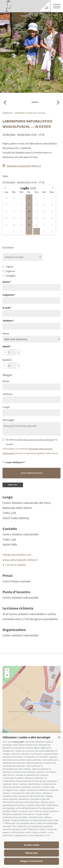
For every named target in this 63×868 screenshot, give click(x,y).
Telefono (8, 321)
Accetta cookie (32, 845)
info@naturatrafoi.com (17, 555)
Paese (6, 333)
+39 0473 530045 (15, 565)
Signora (10, 271)
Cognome (8, 295)
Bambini (7, 360)
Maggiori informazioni (32, 861)
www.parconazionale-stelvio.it (22, 166)
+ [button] (7, 670)
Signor (10, 267)
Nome (6, 282)
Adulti (6, 346)
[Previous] (5, 102)
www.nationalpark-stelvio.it (20, 560)
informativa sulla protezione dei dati (35, 440)
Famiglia (11, 276)
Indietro (13, 485)
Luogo (6, 407)
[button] (59, 737)
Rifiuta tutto (32, 853)
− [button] (7, 675)
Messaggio (8, 420)
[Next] (58, 102)
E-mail (6, 308)
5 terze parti (18, 742)
